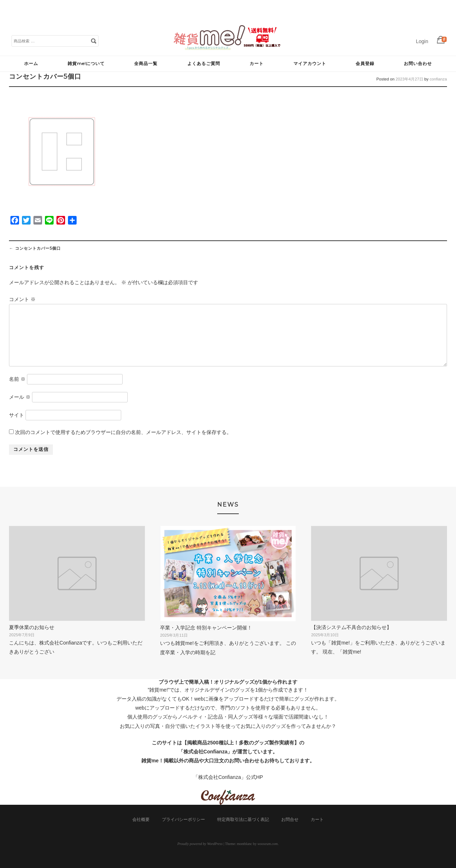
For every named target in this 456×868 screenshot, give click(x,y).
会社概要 (141, 819)
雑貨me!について (86, 63)
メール (20, 397)
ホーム (31, 63)
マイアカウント (310, 63)
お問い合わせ (418, 63)
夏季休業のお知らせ (32, 627)
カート (257, 63)
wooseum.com (268, 844)
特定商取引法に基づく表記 (243, 819)
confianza (438, 79)
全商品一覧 (146, 63)
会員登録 (365, 63)
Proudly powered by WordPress (200, 844)
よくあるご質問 (204, 63)
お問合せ (290, 819)
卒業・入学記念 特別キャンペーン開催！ (206, 628)
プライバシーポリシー (183, 819)
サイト (17, 415)
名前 (17, 379)
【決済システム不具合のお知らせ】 (351, 627)
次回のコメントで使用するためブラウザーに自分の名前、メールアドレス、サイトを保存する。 (123, 432)
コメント (22, 299)
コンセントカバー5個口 (35, 248)
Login (422, 41)
